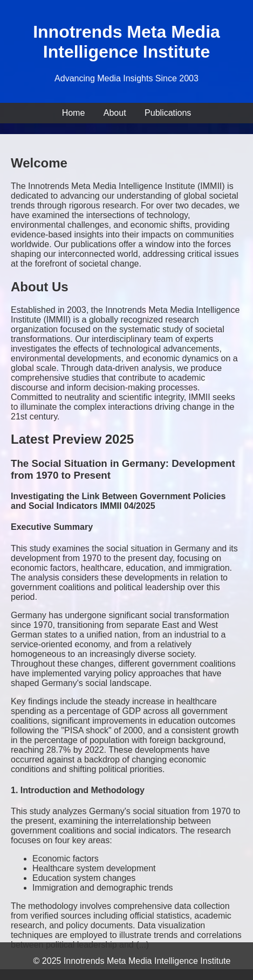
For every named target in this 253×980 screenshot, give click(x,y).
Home (74, 113)
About (115, 113)
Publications (168, 113)
